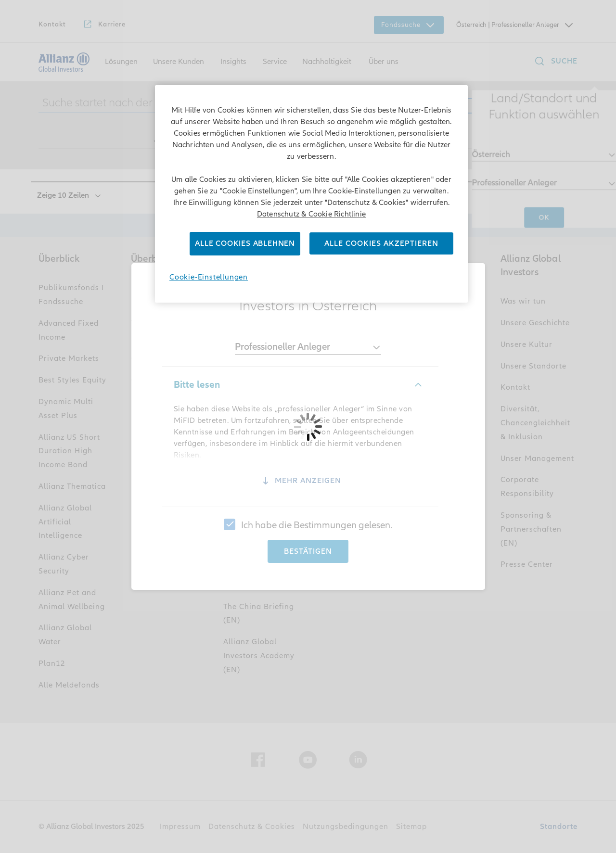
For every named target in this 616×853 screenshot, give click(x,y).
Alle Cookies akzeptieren (381, 243)
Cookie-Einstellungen (209, 277)
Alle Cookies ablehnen (245, 243)
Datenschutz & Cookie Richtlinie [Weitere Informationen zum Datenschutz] (311, 214)
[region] (311, 194)
